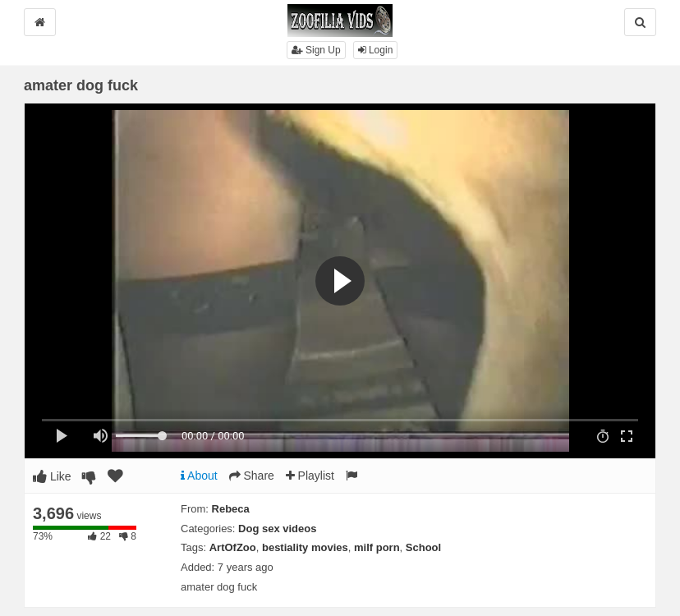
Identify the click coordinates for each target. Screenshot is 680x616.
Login (376, 50)
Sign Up (316, 50)
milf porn (377, 547)
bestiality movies (305, 547)
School (423, 547)
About (199, 476)
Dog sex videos (277, 529)
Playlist (310, 476)
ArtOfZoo (233, 547)
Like (52, 476)
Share (252, 476)
